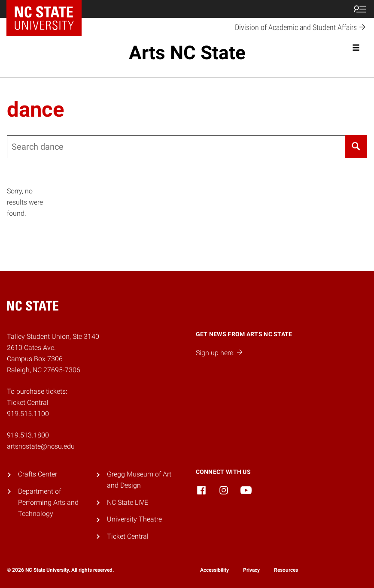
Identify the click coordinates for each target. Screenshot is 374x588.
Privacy (251, 570)
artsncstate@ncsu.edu (41, 446)
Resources (286, 570)
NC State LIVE (128, 502)
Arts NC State (187, 53)
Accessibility (214, 570)
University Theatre (134, 519)
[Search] (356, 147)
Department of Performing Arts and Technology (48, 502)
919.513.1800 (28, 435)
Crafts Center (38, 474)
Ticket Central (128, 536)
